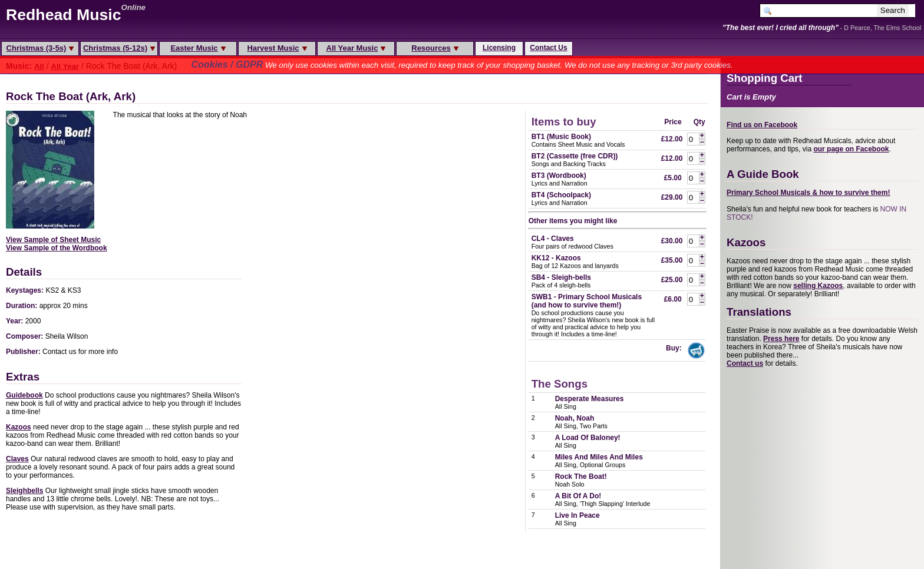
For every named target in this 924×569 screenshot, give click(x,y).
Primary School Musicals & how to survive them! (808, 193)
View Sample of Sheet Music (53, 240)
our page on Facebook (851, 149)
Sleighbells (24, 491)
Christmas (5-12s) (119, 48)
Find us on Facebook (762, 125)
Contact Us (548, 48)
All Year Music (356, 48)
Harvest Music (277, 48)
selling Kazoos (818, 286)
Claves (17, 459)
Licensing (499, 48)
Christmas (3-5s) (40, 48)
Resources (435, 48)
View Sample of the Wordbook (57, 248)
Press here (781, 339)
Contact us (745, 363)
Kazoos (19, 427)
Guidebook (24, 395)
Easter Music (198, 48)
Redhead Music (64, 15)
